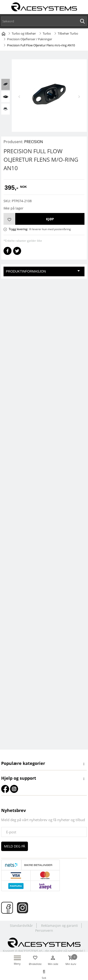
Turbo (47, 33)
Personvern (44, 930)
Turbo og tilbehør (24, 33)
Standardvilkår (21, 926)
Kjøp (50, 219)
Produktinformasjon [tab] (43, 271)
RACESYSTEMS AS (30, 951)
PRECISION (34, 142)
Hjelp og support (19, 778)
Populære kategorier (23, 763)
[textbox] (44, 21)
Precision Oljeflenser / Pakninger (30, 39)
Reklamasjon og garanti (59, 926)
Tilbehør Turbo (68, 33)
